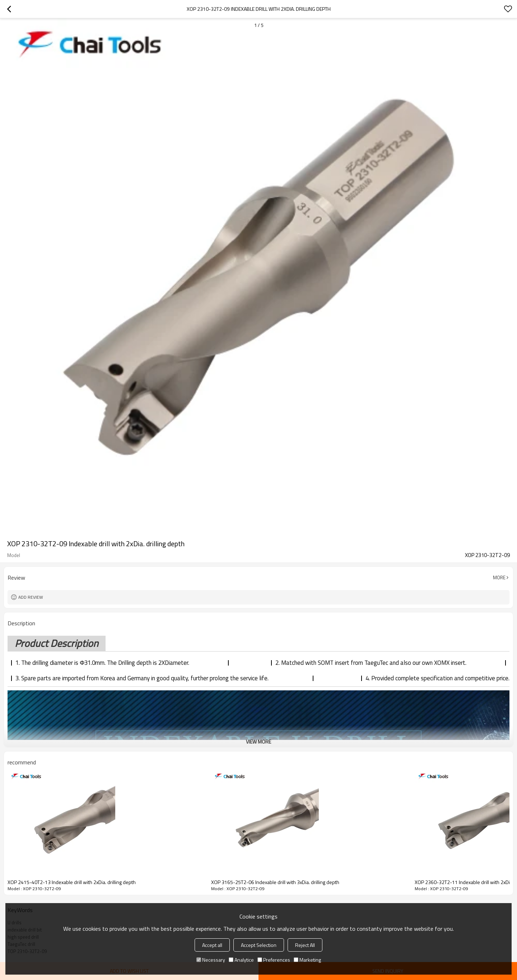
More (499, 578)
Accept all (212, 945)
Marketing (307, 960)
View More (258, 742)
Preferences (274, 960)
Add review (31, 597)
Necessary (211, 960)
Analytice (241, 960)
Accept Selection (259, 945)
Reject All (305, 945)
